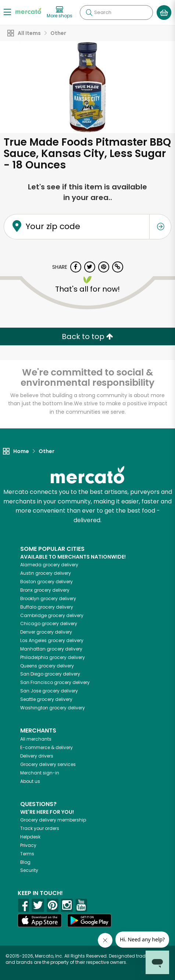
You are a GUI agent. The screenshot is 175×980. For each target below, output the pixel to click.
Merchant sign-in (40, 773)
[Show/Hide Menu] (7, 12)
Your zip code (53, 226)
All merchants (36, 739)
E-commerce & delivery (47, 747)
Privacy (28, 845)
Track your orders (40, 828)
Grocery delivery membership (53, 820)
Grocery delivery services (48, 764)
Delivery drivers (37, 756)
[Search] (116, 13)
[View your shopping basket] (164, 13)
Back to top (87, 336)
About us (30, 781)
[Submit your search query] (89, 13)
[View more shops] (60, 13)
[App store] (40, 920)
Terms (27, 854)
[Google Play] (89, 920)
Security (29, 870)
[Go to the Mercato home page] (28, 10)
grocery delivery (49, 565)
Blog (25, 862)
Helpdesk (30, 837)
